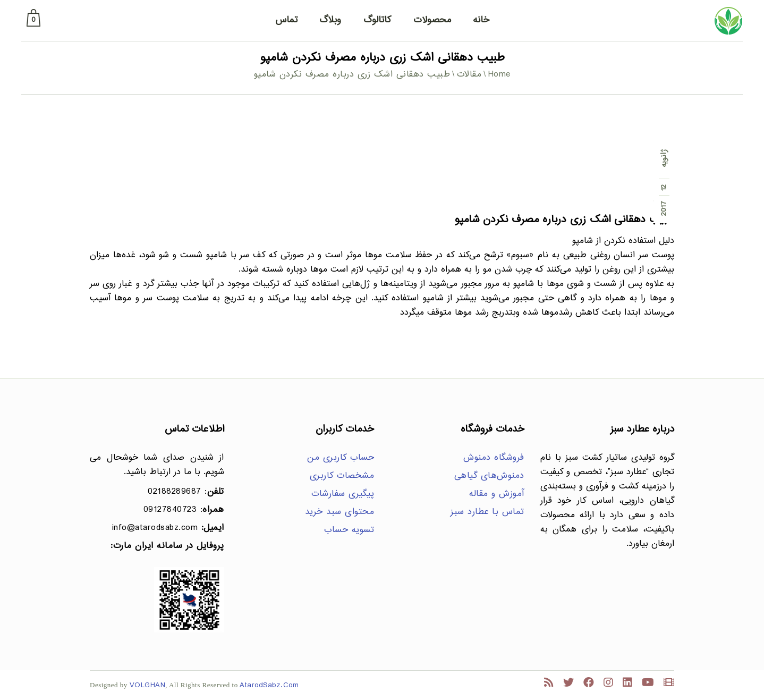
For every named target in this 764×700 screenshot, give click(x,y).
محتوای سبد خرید (340, 512)
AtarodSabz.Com (269, 685)
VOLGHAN (148, 685)
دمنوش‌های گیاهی (489, 476)
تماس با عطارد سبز (487, 512)
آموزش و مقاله (497, 494)
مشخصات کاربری (342, 476)
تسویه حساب (349, 530)
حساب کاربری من (341, 458)
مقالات (469, 75)
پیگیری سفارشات (343, 494)
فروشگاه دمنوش (494, 458)
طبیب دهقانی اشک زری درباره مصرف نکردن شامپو (564, 220)
